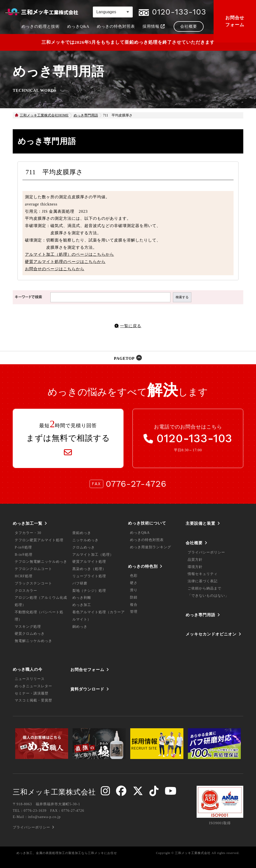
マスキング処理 (28, 627)
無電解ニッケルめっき (33, 641)
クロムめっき (84, 547)
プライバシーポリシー (206, 552)
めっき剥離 (82, 598)
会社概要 (194, 543)
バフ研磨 (80, 583)
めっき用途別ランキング (151, 547)
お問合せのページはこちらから (55, 269)
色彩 (134, 576)
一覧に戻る (131, 326)
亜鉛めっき (82, 533)
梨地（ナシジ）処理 (89, 591)
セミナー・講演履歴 (32, 693)
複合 (134, 605)
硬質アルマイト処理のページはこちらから (65, 262)
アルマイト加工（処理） (93, 555)
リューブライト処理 (89, 576)
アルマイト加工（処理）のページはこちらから (69, 254)
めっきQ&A (140, 533)
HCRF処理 (24, 576)
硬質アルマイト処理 (89, 562)
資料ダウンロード (87, 689)
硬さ (134, 583)
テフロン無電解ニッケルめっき (41, 562)
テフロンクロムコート (33, 569)
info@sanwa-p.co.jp (44, 817)
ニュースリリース (30, 679)
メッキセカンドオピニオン (211, 634)
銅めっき (80, 627)
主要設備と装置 (200, 523)
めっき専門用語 (200, 615)
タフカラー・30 (28, 533)
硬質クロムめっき (30, 634)
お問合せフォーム (235, 21)
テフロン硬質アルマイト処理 (39, 540)
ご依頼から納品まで (204, 588)
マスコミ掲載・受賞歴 (33, 700)
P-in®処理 (23, 547)
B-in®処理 (24, 555)
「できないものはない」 (208, 596)
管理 (134, 612)
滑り (134, 590)
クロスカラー (26, 591)
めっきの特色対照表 (147, 540)
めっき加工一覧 (28, 523)
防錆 (134, 597)
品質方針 (195, 560)
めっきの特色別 (143, 566)
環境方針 (195, 567)
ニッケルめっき (85, 540)
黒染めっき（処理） (89, 569)
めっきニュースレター (33, 686)
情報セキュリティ (203, 574)
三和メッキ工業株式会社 (54, 792)
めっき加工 (82, 605)
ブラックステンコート (33, 583)
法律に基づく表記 (203, 581)
